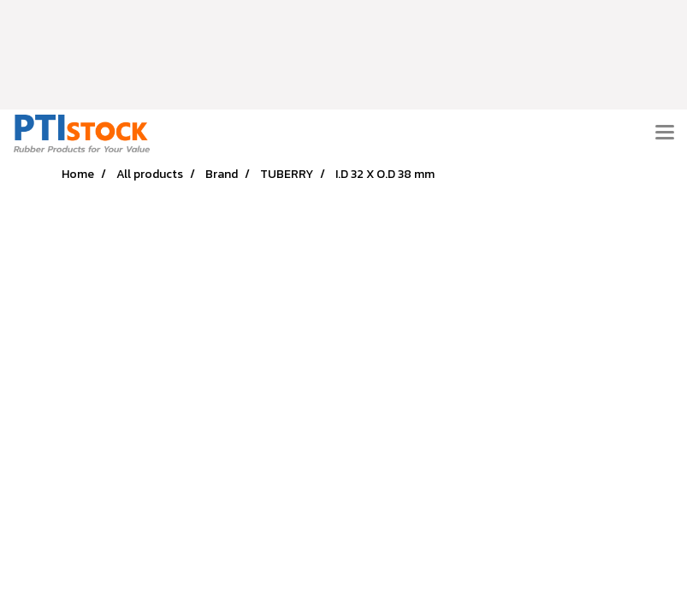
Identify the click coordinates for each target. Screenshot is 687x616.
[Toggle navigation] (665, 133)
